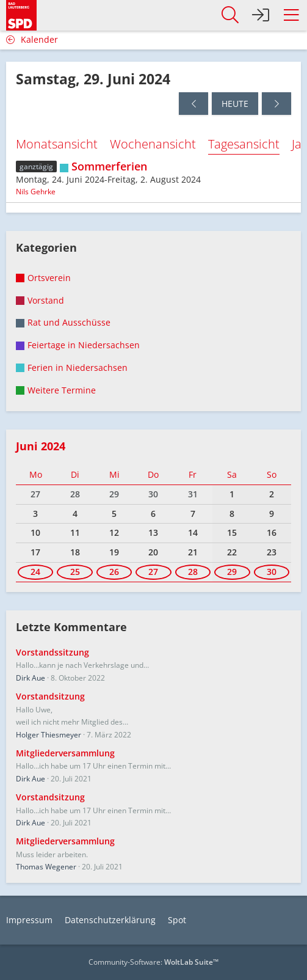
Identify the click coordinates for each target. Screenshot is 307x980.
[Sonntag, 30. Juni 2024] (276, 104)
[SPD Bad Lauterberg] (21, 13)
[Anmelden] (261, 15)
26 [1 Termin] (114, 572)
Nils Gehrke (36, 192)
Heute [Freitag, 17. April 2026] (235, 104)
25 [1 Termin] (75, 572)
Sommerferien (109, 166)
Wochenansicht (153, 144)
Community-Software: (153, 962)
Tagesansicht (244, 144)
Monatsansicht (57, 144)
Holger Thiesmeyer (49, 735)
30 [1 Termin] (272, 572)
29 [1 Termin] (232, 572)
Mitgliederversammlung (65, 753)
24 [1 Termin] (35, 572)
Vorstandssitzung (52, 652)
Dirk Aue (31, 678)
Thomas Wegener (46, 867)
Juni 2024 (41, 446)
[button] (291, 15)
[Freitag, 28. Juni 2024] (193, 104)
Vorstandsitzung (50, 696)
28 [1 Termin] (193, 572)
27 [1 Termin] (153, 572)
